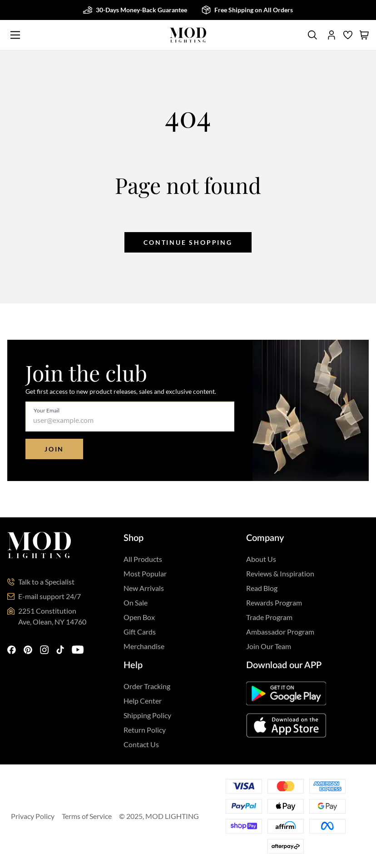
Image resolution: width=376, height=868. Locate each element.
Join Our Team (269, 646)
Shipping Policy (147, 715)
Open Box (139, 617)
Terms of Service (87, 816)
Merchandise (144, 646)
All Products (143, 559)
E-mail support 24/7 (49, 596)
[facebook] (12, 650)
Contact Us (141, 744)
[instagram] (45, 650)
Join (54, 449)
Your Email (47, 410)
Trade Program (269, 617)
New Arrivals (144, 588)
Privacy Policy (33, 816)
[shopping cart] (364, 35)
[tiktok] (60, 650)
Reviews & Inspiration (280, 573)
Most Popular (145, 573)
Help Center (143, 701)
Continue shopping (188, 242)
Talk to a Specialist (46, 582)
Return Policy (145, 730)
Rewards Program (274, 603)
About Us (261, 559)
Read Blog (262, 588)
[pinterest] (28, 650)
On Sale (136, 603)
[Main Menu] (15, 35)
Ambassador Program (280, 632)
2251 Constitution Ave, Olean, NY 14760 (52, 616)
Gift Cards (140, 632)
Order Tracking (147, 686)
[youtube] (79, 650)
